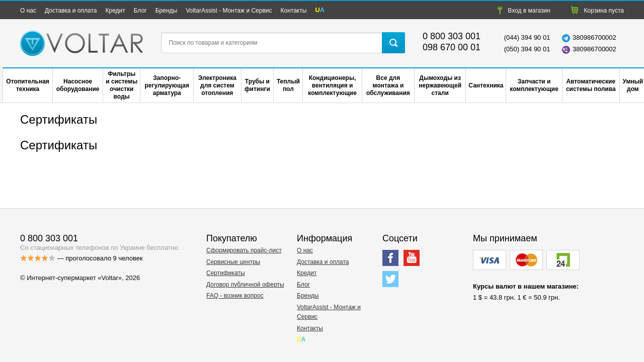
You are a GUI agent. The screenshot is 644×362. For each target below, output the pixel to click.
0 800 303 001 (452, 36)
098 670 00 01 (452, 47)
